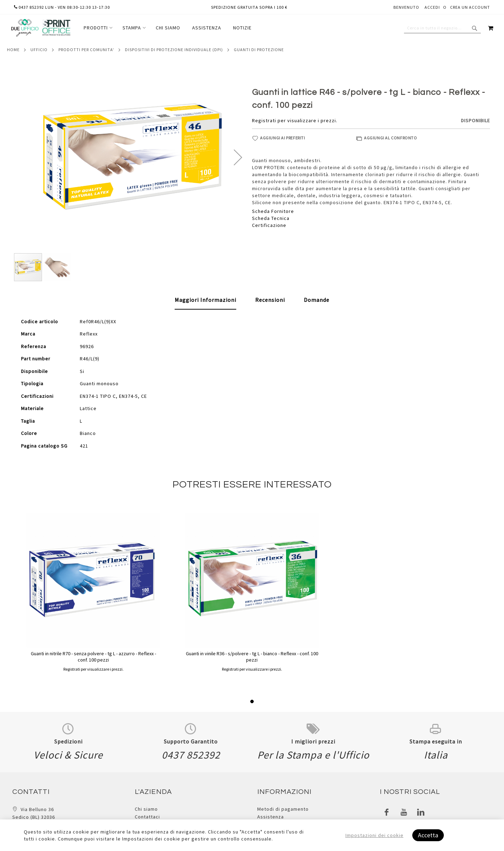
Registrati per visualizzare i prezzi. (295, 120)
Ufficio (39, 50)
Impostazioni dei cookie (374, 835)
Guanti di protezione (259, 50)
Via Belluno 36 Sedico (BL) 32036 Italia (34, 817)
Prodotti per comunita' (86, 50)
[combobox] (442, 28)
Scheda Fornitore (273, 211)
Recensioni (270, 300)
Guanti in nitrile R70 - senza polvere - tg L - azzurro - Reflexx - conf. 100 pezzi (93, 657)
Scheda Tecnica (271, 218)
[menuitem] (97, 28)
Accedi (432, 7)
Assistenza (271, 817)
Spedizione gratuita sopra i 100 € (249, 7)
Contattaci (147, 817)
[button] (238, 157)
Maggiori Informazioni (205, 300)
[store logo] (41, 28)
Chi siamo (146, 809)
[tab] (205, 300)
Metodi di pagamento (283, 809)
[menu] (168, 28)
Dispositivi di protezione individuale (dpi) (174, 50)
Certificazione (269, 225)
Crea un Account (470, 7)
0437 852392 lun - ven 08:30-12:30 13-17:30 (62, 7)
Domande (317, 300)
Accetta (428, 835)
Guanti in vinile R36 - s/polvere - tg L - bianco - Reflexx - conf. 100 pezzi (252, 657)
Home (13, 50)
